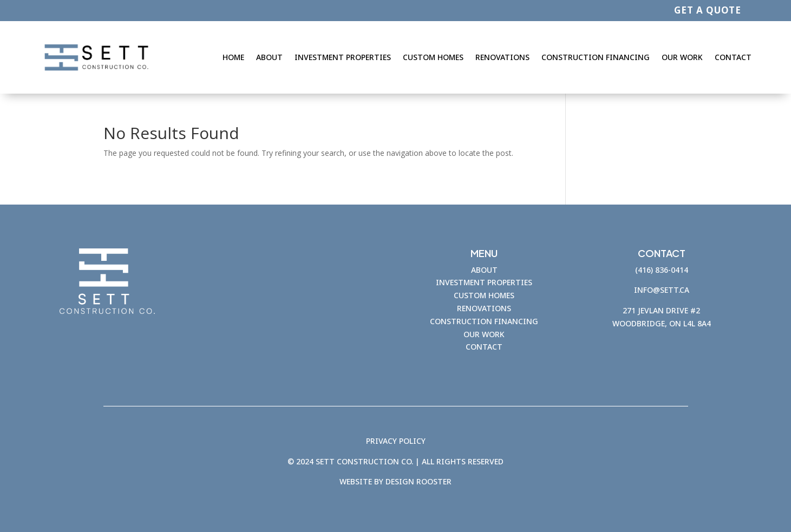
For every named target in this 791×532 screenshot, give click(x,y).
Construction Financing (596, 57)
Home (233, 57)
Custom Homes (433, 57)
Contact (733, 57)
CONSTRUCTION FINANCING (484, 321)
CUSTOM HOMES (484, 295)
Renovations (502, 57)
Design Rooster (419, 482)
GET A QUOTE (708, 10)
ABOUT (484, 270)
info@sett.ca (662, 290)
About (269, 57)
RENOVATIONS (484, 308)
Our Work (682, 57)
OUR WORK (484, 334)
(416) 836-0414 (662, 270)
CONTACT (484, 347)
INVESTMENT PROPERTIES (484, 282)
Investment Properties (343, 57)
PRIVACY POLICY (396, 441)
